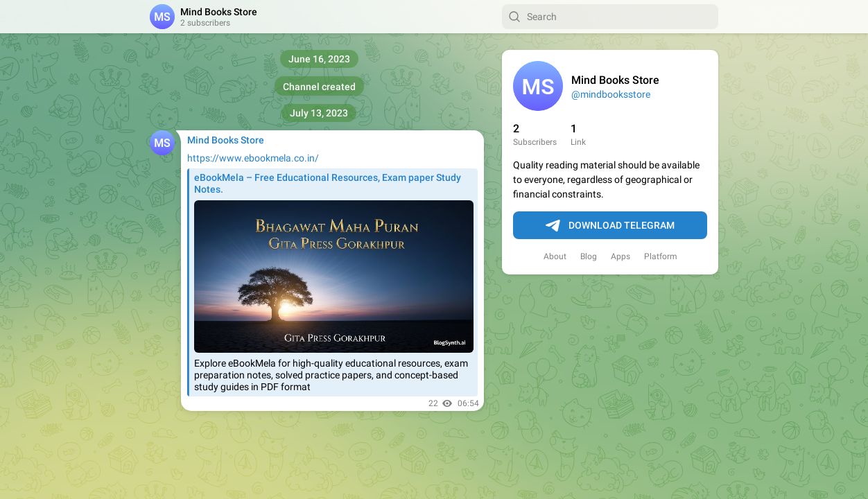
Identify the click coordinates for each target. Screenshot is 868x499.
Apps (620, 256)
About (555, 256)
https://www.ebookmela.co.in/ (253, 158)
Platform (661, 256)
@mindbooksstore (611, 94)
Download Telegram (610, 226)
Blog (589, 256)
